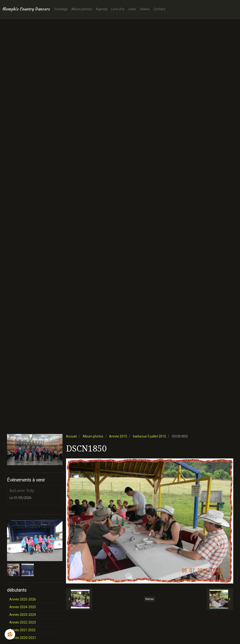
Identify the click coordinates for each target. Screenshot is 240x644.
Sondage (61, 9)
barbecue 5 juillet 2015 (150, 436)
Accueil (71, 436)
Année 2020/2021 (23, 638)
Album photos (82, 9)
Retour (150, 599)
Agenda (102, 9)
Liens (132, 9)
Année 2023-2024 (23, 615)
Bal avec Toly (22, 491)
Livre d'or (118, 9)
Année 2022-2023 (23, 622)
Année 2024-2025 (23, 607)
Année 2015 (118, 436)
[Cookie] (10, 634)
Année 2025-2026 (23, 599)
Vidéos (145, 9)
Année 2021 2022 (22, 630)
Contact (159, 9)
